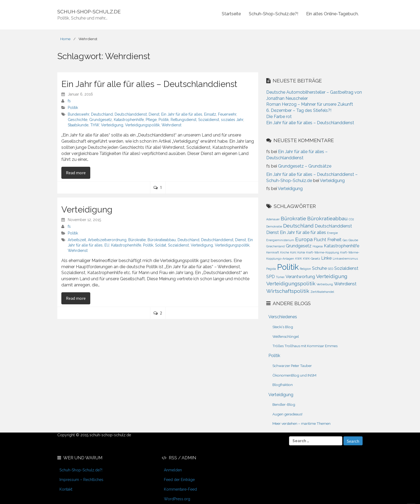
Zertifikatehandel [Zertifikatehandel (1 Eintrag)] (322, 292)
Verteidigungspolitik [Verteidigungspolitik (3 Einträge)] (291, 284)
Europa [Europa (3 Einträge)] (304, 239)
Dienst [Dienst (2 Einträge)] (273, 232)
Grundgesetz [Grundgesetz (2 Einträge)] (299, 246)
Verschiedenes (283, 317)
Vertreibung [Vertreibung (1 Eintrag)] (325, 284)
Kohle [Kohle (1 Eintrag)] (301, 252)
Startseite (231, 14)
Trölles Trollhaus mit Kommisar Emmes (305, 346)
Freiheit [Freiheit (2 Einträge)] (334, 240)
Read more (78, 172)
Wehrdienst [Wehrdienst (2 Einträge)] (345, 284)
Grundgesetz (101, 120)
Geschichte (78, 120)
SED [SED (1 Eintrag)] (331, 269)
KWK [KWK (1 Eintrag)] (299, 259)
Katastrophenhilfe (129, 120)
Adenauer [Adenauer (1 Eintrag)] (273, 219)
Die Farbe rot (279, 117)
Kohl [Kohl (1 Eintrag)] (293, 252)
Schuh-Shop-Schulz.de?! (273, 14)
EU (107, 245)
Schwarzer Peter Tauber (292, 366)
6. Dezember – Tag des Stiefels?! (299, 110)
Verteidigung (112, 125)
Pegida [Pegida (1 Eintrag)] (271, 269)
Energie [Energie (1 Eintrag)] (332, 233)
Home (65, 39)
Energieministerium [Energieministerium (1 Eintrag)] (280, 240)
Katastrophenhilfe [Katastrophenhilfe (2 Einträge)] (342, 246)
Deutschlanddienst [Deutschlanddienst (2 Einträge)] (333, 226)
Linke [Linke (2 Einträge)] (326, 258)
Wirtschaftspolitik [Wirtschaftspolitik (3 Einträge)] (288, 291)
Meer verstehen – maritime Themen (301, 423)
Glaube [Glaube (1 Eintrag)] (353, 240)
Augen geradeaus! (287, 414)
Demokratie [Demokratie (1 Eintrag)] (274, 226)
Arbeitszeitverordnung (107, 240)
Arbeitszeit (77, 240)
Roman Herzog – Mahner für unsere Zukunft (310, 104)
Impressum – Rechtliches (81, 480)
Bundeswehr (78, 114)
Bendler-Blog (284, 404)
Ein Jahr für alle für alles (182, 114)
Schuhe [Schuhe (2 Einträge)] (319, 268)
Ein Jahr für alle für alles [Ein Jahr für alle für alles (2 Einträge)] (303, 232)
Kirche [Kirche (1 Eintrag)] (285, 252)
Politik (73, 108)
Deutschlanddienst (131, 114)
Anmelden (173, 470)
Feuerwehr (227, 114)
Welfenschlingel (286, 336)
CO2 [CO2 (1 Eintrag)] (351, 219)
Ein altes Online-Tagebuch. (332, 14)
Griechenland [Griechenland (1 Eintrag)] (275, 246)
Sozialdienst (209, 120)
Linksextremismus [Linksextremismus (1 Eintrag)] (345, 259)
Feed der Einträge (179, 480)
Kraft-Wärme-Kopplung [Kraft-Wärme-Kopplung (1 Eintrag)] (323, 252)
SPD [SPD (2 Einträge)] (271, 277)
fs (69, 101)
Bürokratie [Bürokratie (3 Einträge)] (293, 219)
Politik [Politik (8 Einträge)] (288, 267)
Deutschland (102, 114)
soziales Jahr (232, 120)
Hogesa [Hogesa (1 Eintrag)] (318, 246)
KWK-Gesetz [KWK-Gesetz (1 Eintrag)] (312, 259)
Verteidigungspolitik (142, 125)
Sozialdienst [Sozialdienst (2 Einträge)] (346, 268)
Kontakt (66, 489)
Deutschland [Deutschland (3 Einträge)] (298, 226)
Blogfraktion (283, 385)
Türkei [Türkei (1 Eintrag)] (280, 277)
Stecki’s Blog (283, 327)
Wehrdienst (171, 125)
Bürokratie (137, 240)
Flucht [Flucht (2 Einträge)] (320, 240)
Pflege (151, 120)
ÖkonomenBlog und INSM (294, 375)
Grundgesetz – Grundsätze (305, 166)
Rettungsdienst (183, 120)
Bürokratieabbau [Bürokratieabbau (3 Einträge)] (327, 219)
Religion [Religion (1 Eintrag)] (305, 269)
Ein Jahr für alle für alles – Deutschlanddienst (149, 84)
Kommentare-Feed (180, 489)
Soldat (161, 245)
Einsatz (210, 114)
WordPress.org (177, 499)
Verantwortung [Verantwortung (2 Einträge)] (300, 277)
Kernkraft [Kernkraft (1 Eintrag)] (273, 252)
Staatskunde (78, 125)
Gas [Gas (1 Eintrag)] (345, 240)
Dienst (154, 114)
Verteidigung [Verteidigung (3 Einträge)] (332, 276)
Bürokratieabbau (162, 240)
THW (95, 125)
